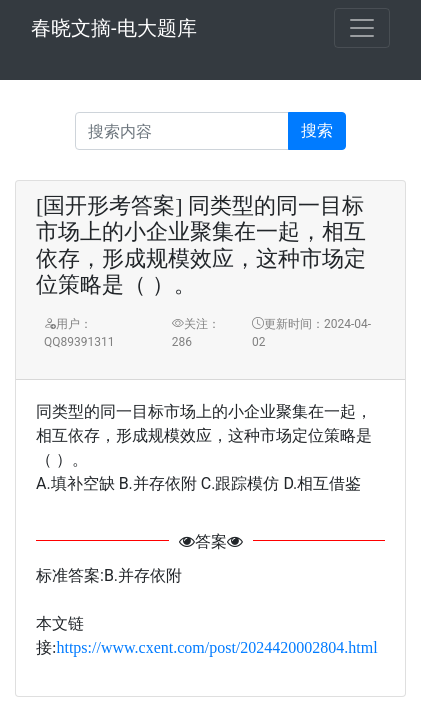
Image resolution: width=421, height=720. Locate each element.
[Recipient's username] (182, 131)
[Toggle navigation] (362, 28)
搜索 (317, 130)
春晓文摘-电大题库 (114, 28)
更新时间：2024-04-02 (311, 333)
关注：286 (196, 333)
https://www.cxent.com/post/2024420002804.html (216, 647)
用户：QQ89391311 (79, 333)
